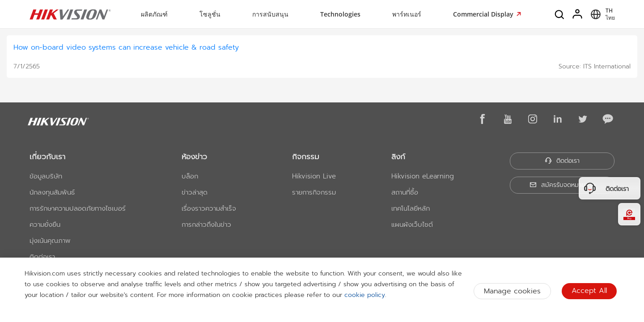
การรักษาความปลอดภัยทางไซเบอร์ (78, 208)
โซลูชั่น (210, 14)
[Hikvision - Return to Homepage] (70, 14)
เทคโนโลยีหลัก (411, 208)
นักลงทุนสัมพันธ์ (52, 192)
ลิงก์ (398, 157)
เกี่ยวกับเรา (47, 157)
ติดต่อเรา (42, 257)
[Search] (560, 14)
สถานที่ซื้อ (405, 192)
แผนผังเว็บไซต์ (412, 225)
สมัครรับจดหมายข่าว (562, 185)
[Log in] (578, 14)
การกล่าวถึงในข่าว (206, 225)
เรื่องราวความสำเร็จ (209, 208)
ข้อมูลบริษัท (46, 176)
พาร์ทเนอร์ (407, 14)
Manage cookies (512, 291)
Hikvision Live (314, 176)
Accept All (589, 291)
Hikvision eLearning (423, 176)
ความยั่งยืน (45, 225)
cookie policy (365, 295)
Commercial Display (484, 14)
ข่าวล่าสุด (195, 192)
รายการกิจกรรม (314, 192)
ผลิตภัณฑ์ (154, 14)
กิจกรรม (306, 157)
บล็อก (190, 176)
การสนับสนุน (270, 14)
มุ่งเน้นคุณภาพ (50, 241)
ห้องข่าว (194, 157)
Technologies (340, 14)
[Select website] (601, 14)
